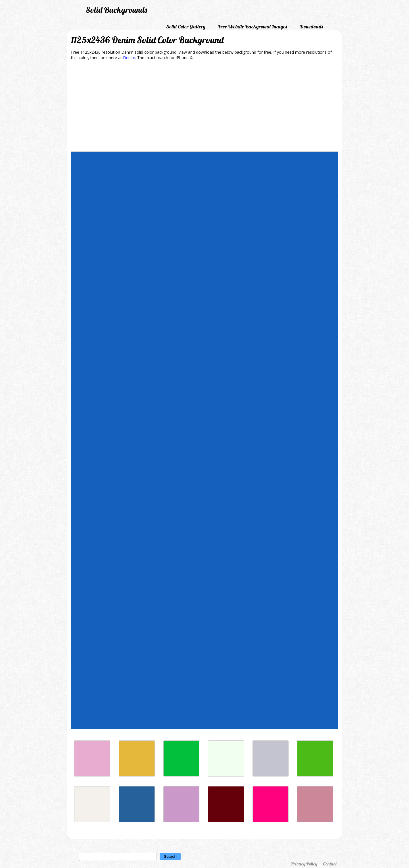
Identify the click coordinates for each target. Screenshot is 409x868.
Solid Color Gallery (186, 27)
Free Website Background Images (253, 27)
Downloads (312, 27)
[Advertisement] (204, 107)
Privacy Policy (304, 864)
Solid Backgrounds (116, 10)
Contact (330, 864)
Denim (129, 58)
